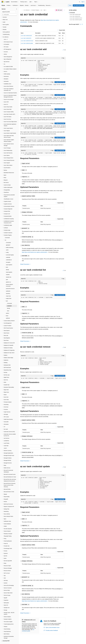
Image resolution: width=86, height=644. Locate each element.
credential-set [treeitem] (9, 257)
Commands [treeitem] (7, 234)
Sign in (83, 2)
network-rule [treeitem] (9, 274)
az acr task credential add (26, 36)
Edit (64, 50)
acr (41, 10)
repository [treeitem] (8, 290)
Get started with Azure (79, 5)
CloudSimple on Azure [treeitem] (8, 196)
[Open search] (80, 2)
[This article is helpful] (81, 24)
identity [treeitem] (7, 266)
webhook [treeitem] (8, 315)
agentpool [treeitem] (8, 242)
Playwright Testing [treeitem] (8, 533)
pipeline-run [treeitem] (8, 279)
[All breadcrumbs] (21, 10)
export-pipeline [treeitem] (9, 262)
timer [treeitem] (8, 308)
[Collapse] (17, 9)
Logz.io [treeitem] (5, 445)
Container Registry (35, 10)
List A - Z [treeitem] (6, 36)
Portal (70, 5)
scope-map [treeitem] (8, 293)
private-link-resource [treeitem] (10, 285)
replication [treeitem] (8, 288)
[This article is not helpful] (82, 24)
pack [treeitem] (7, 276)
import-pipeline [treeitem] (9, 269)
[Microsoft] (3, 2)
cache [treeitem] (7, 247)
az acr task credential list (26, 38)
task (45, 10)
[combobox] (9, 12)
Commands (72, 13)
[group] (43, 85)
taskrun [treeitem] (8, 310)
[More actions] (65, 10)
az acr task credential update (27, 43)
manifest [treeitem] (8, 271)
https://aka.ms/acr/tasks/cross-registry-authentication (34, 252)
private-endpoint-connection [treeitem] (10, 282)
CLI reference (27, 10)
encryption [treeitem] (8, 259)
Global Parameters (25, 264)
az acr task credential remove (27, 41)
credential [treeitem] (8, 254)
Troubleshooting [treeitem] (6, 31)
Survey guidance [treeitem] (6, 29)
